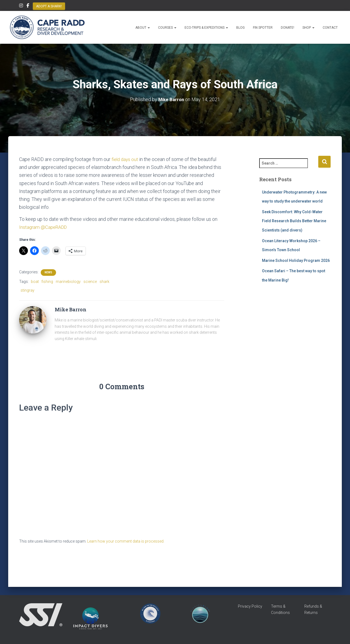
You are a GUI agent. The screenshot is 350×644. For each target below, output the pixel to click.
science (90, 281)
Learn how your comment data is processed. (126, 541)
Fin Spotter (263, 28)
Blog (240, 28)
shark (104, 281)
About (143, 28)
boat (35, 281)
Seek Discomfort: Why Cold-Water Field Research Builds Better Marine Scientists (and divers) (294, 221)
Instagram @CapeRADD (44, 227)
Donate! (288, 28)
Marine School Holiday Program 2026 (296, 260)
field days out (126, 159)
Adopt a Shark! (49, 6)
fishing (47, 281)
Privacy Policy (250, 606)
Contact (330, 28)
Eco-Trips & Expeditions (206, 28)
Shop (308, 28)
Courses (167, 28)
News (48, 272)
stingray (27, 290)
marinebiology (68, 281)
